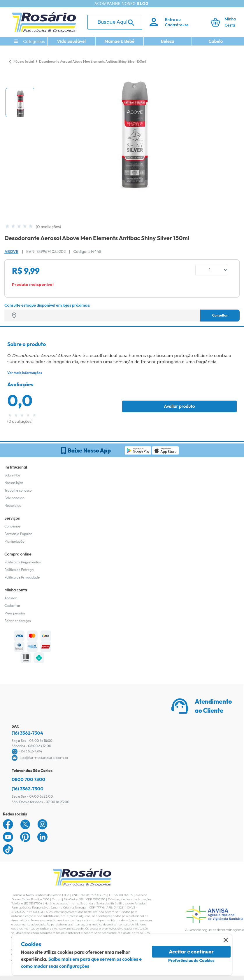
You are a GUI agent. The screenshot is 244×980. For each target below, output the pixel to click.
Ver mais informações (25, 373)
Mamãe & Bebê (119, 41)
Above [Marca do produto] (11, 251)
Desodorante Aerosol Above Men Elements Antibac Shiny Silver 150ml (93, 61)
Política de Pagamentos (23, 562)
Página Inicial (24, 61)
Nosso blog (13, 505)
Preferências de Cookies (191, 960)
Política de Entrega (19, 570)
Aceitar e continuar (191, 952)
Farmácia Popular (18, 534)
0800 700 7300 (28, 779)
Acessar (10, 598)
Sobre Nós (12, 475)
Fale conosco (14, 498)
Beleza (168, 41)
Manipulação (14, 541)
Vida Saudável (72, 41)
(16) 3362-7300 (28, 789)
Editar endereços (18, 621)
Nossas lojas (14, 483)
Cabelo (216, 41)
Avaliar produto (179, 406)
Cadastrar (12, 606)
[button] (20, 102)
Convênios (12, 526)
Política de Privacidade (22, 577)
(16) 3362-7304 (27, 733)
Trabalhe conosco (18, 490)
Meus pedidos (15, 613)
